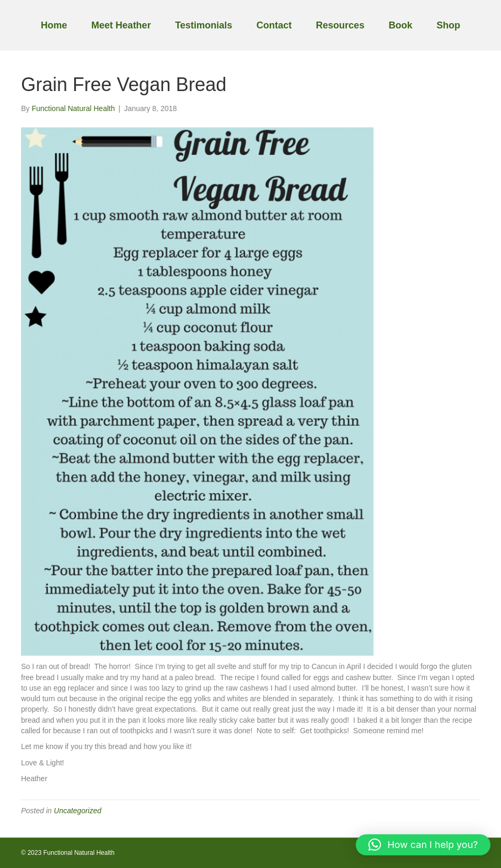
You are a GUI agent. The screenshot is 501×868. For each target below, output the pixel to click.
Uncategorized (77, 811)
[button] (423, 845)
